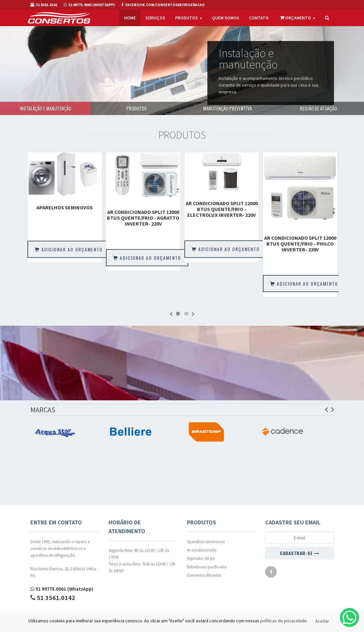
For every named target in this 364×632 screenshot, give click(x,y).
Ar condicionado (202, 550)
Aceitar (322, 621)
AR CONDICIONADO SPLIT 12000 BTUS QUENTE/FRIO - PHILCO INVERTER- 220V (300, 244)
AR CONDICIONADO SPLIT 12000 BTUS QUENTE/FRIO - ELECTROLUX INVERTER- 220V (222, 209)
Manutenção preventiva (228, 108)
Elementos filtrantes (204, 575)
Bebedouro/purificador (207, 567)
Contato (259, 18)
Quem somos (226, 18)
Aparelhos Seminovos (65, 207)
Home (130, 18)
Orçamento (298, 18)
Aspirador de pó (201, 558)
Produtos (189, 18)
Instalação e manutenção (46, 108)
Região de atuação (318, 108)
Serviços (155, 18)
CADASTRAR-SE (299, 553)
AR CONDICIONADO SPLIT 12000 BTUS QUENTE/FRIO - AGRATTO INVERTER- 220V (143, 218)
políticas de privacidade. (284, 621)
